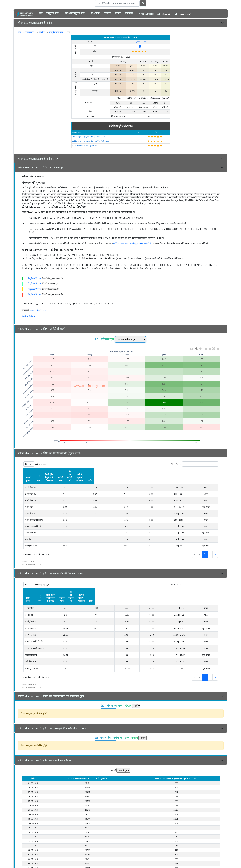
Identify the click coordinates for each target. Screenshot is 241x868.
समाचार (107, 13)
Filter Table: (176, 464)
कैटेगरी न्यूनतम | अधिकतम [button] (184, 472)
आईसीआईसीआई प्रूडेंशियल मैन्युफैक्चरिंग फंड (88, 137)
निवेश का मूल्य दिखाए (117, 688)
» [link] (215, 545)
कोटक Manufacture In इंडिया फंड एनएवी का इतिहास (44, 742)
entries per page (42, 464)
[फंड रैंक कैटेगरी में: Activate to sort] (153, 472)
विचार (118, 13)
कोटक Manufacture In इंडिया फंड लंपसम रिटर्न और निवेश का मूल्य (51, 678)
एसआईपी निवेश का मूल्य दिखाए (117, 720)
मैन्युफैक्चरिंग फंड (56, 32)
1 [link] (199, 545)
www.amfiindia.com (38, 310)
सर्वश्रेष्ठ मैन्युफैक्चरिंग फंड (121, 126)
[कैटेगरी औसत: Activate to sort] (130, 472)
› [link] (210, 545)
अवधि (114, 752)
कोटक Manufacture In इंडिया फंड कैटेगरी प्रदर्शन (42, 329)
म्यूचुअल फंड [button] (53, 13)
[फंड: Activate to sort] (66, 472)
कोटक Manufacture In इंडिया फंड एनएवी (38, 159)
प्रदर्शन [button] (210, 472)
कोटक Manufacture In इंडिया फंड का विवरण (41, 863)
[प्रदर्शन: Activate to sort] (210, 472)
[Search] (117, 3)
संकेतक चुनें (105, 339)
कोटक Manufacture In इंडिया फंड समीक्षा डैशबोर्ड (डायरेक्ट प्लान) (50, 564)
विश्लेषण (95, 13)
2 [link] (205, 545)
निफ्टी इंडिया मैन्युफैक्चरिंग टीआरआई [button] (96, 472)
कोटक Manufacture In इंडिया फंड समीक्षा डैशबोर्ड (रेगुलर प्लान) (49, 453)
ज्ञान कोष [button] (129, 13)
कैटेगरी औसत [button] (130, 472)
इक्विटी (42, 32)
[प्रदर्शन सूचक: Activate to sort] (42, 472)
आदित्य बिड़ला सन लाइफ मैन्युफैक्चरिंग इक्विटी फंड (90, 141)
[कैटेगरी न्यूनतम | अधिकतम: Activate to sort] (184, 472)
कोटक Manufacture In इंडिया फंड (35, 23)
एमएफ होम (30, 32)
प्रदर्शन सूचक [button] (30, 472)
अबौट (141, 14)
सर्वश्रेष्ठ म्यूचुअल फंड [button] (75, 13)
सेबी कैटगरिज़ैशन (28, 317)
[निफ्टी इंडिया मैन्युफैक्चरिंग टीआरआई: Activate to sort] (96, 472)
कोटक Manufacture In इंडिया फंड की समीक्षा (40, 167)
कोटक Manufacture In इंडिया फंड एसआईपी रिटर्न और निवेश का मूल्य (52, 710)
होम (41, 13)
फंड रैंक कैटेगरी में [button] (153, 472)
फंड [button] (66, 472)
